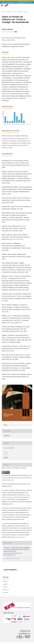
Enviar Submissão (10, 570)
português (6, 590)
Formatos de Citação (12, 558)
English (5, 581)
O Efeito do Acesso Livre (17, 537)
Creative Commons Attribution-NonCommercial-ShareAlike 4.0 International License (17, 478)
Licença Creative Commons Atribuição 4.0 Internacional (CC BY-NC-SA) (16, 497)
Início (4, 12)
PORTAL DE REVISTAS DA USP (10, 2)
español (5, 584)
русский (5, 592)
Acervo (9, 12)
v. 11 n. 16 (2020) (18, 12)
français (5, 587)
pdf (6, 425)
